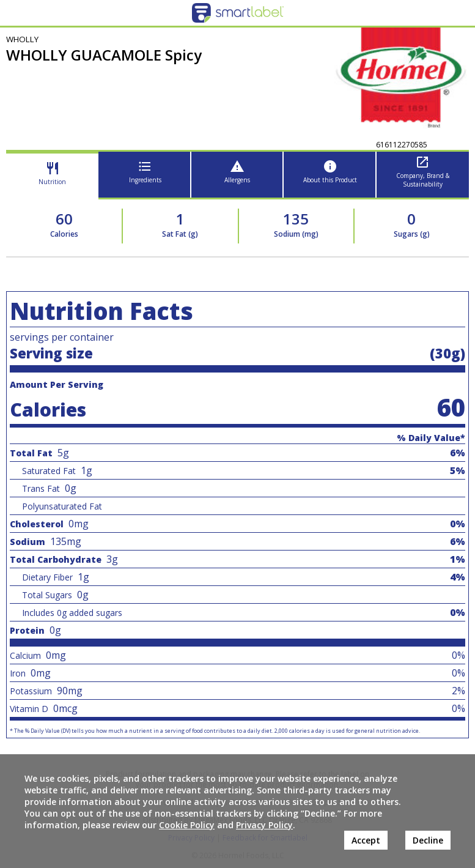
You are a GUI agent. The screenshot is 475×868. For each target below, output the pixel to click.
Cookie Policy (187, 825)
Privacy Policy (264, 825)
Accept (366, 840)
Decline (428, 840)
